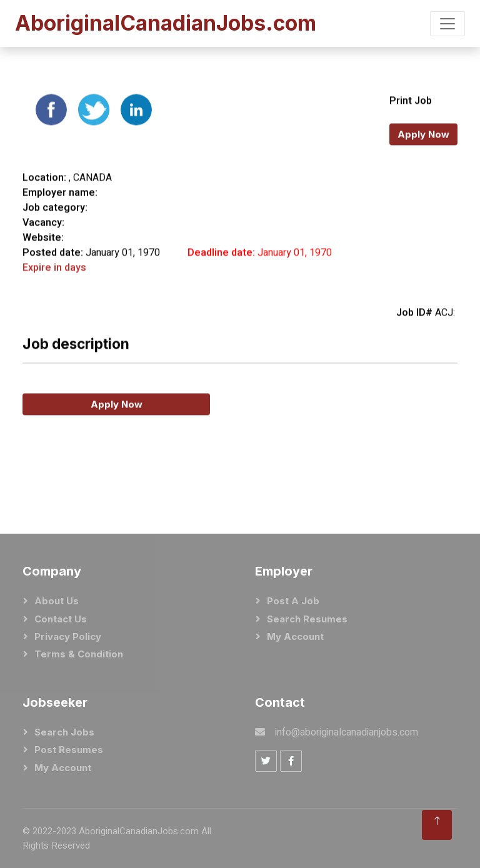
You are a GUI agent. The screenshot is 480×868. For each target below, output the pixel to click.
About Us (57, 601)
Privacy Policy (68, 636)
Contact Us (61, 619)
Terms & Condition (79, 654)
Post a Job (293, 601)
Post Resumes (69, 750)
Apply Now (423, 155)
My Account (295, 636)
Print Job (411, 121)
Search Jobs (64, 732)
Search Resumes (307, 619)
